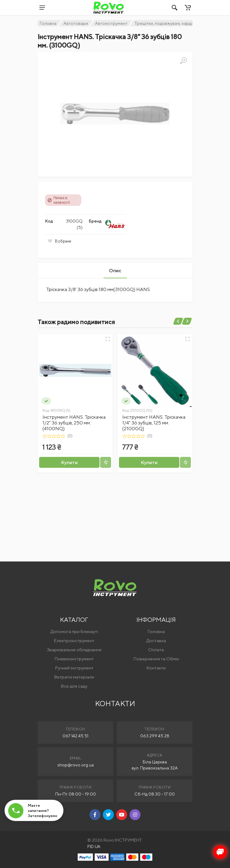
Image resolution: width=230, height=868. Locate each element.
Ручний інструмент (74, 668)
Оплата (156, 650)
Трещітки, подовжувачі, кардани (166, 23)
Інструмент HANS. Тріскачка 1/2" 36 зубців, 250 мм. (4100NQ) (74, 423)
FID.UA (94, 846)
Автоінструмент (111, 23)
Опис (115, 271)
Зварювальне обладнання (74, 650)
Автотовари (76, 23)
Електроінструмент (74, 640)
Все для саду (74, 686)
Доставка (156, 640)
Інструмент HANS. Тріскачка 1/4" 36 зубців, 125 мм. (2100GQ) (154, 423)
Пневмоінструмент (74, 659)
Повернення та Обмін (156, 659)
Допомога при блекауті (74, 631)
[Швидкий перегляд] (108, 339)
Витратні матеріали (74, 677)
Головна (48, 23)
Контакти (156, 668)
